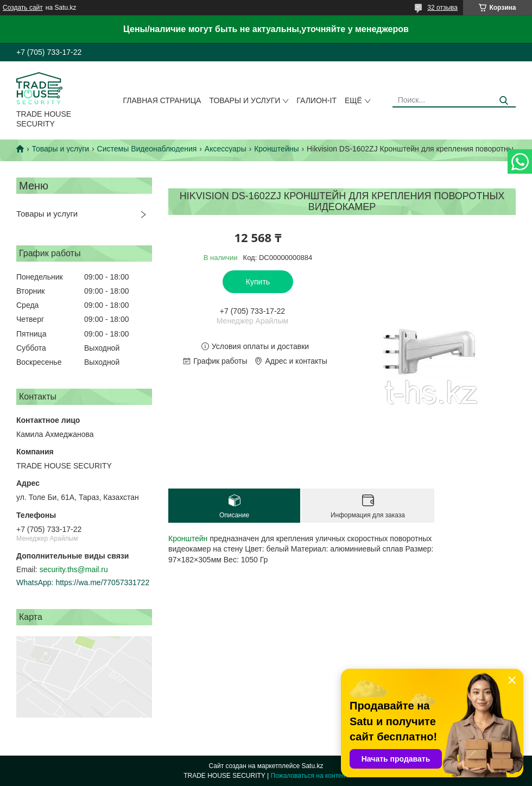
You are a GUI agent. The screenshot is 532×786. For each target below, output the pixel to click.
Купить (258, 282)
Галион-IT (316, 100)
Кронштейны (276, 149)
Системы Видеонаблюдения (147, 149)
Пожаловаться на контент (309, 776)
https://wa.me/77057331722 (102, 582)
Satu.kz (312, 766)
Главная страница (162, 100)
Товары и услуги (245, 100)
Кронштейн (188, 538)
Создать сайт (23, 8)
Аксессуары (226, 149)
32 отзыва (442, 8)
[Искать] (503, 101)
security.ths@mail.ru (74, 569)
